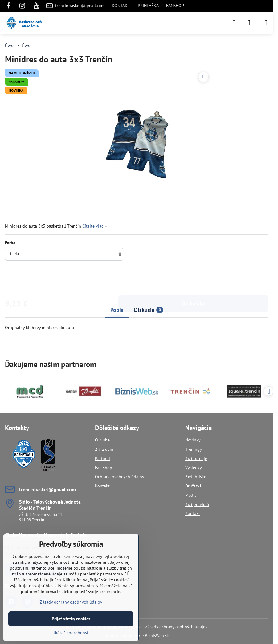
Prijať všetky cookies (71, 619)
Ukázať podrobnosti (71, 633)
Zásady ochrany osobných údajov (176, 627)
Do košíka (193, 279)
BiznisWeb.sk (157, 636)
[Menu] (266, 23)
